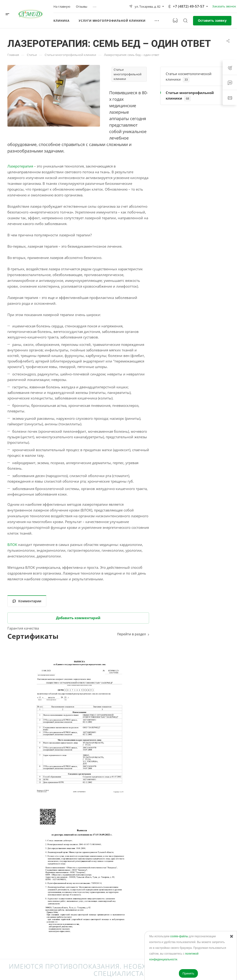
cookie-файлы (179, 936)
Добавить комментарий (78, 618)
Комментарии (27, 601)
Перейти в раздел (131, 634)
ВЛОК (12, 545)
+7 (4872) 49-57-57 (189, 6)
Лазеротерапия (20, 166)
